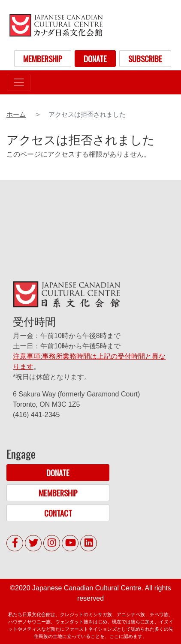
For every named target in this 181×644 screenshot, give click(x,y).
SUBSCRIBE (145, 59)
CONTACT (58, 513)
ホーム (16, 115)
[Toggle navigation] (19, 82)
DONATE (95, 59)
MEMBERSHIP (43, 59)
